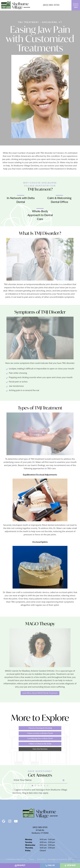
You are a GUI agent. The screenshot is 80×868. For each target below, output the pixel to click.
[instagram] (10, 821)
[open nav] (76, 5)
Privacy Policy (41, 860)
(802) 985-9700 (51, 5)
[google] (4, 821)
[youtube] (16, 821)
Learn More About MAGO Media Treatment (40, 693)
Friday (28, 851)
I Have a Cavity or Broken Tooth (40, 733)
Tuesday (29, 842)
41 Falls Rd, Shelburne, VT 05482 (40, 832)
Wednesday (30, 845)
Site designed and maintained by (61, 860)
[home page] (16, 5)
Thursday (29, 848)
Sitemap (32, 860)
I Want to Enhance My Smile (40, 744)
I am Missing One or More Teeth (40, 739)
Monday (29, 840)
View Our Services (40, 749)
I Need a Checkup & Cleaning (40, 728)
